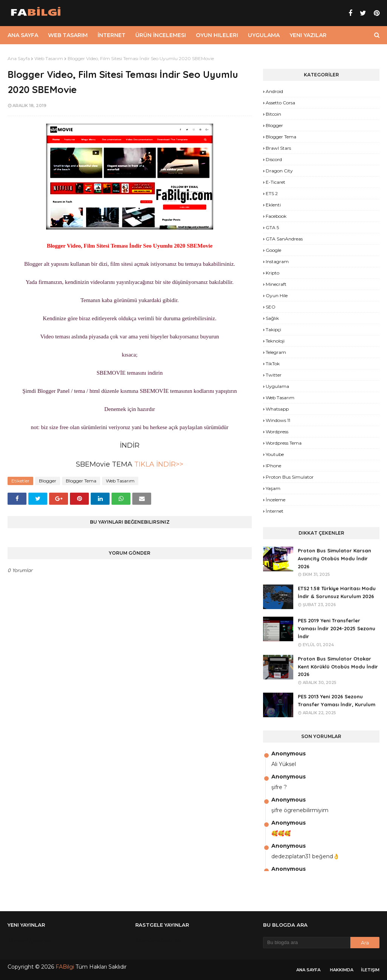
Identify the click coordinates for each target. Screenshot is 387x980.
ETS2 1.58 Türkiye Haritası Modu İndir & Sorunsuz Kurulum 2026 (337, 592)
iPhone (273, 466)
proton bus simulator (290, 477)
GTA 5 (272, 227)
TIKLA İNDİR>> (158, 464)
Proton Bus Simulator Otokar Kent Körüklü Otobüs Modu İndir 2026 (338, 667)
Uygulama (277, 386)
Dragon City (279, 171)
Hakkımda (342, 970)
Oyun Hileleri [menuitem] (217, 35)
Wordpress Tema (284, 443)
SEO (271, 307)
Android (274, 91)
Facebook (276, 216)
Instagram (277, 261)
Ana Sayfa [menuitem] (23, 35)
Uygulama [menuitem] (264, 35)
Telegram (276, 352)
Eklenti (273, 205)
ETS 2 (272, 193)
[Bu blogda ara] (307, 943)
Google (273, 250)
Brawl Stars (278, 148)
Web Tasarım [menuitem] (68, 35)
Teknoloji (275, 341)
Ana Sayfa (19, 58)
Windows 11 (278, 420)
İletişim (370, 970)
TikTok (273, 364)
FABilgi (65, 967)
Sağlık (272, 318)
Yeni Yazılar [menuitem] (308, 35)
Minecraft (276, 284)
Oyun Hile (277, 295)
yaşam (273, 488)
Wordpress (277, 432)
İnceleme (276, 500)
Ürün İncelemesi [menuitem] (161, 35)
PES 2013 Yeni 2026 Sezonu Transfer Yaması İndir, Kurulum (337, 700)
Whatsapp (277, 409)
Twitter (274, 375)
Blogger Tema (81, 481)
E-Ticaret (276, 182)
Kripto (272, 273)
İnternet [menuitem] (111, 35)
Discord (274, 159)
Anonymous (289, 754)
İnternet (275, 511)
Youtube (275, 454)
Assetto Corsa (280, 103)
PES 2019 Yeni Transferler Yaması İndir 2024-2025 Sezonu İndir (337, 628)
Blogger (48, 481)
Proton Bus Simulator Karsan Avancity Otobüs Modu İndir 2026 (334, 558)
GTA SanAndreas (284, 239)
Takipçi (273, 330)
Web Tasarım (49, 58)
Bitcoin (273, 114)
